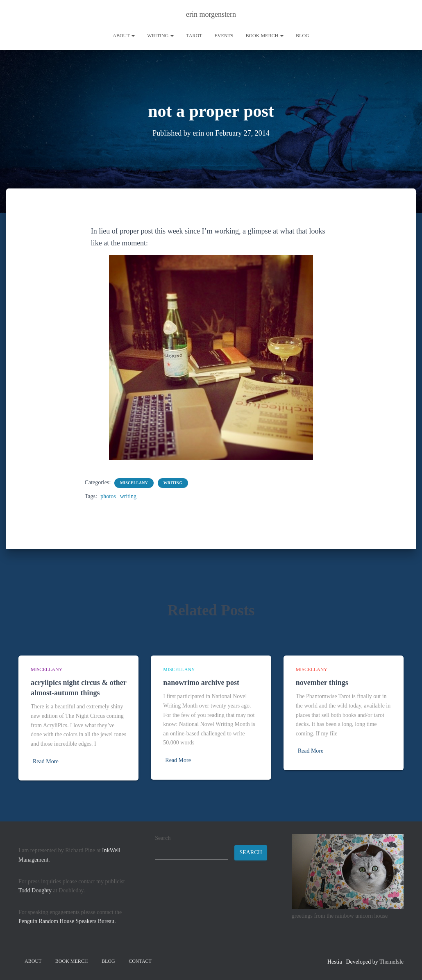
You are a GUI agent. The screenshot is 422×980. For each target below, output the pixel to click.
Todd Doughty (35, 890)
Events (224, 36)
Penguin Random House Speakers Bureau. (67, 921)
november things (322, 683)
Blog (303, 36)
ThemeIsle (391, 962)
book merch (264, 36)
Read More (46, 761)
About (124, 36)
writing (160, 36)
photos (108, 496)
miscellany (134, 483)
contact (140, 961)
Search (163, 838)
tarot (194, 36)
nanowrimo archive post (201, 683)
